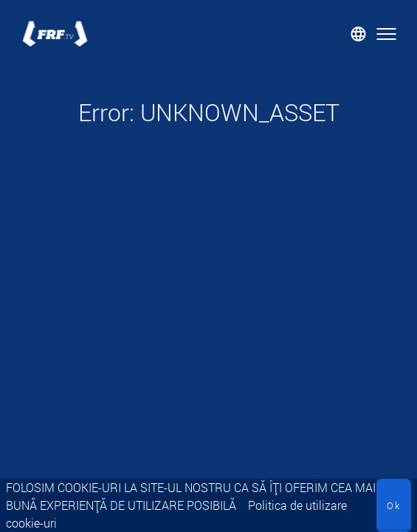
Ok (394, 505)
